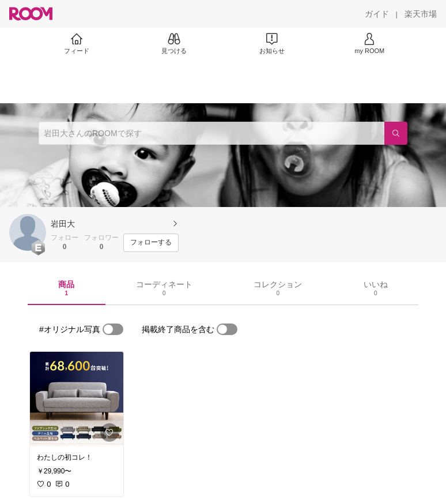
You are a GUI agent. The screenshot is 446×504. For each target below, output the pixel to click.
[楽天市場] (421, 14)
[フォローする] (151, 243)
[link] (77, 399)
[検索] (396, 133)
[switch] (113, 329)
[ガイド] (377, 14)
